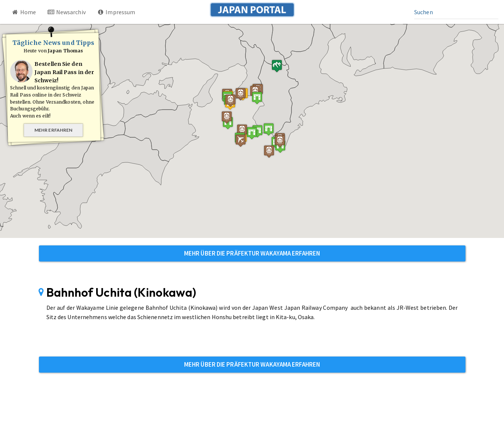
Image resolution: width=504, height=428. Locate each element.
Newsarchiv (66, 12)
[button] (257, 98)
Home (24, 12)
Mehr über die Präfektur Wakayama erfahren (252, 253)
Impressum (116, 12)
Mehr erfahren (53, 130)
